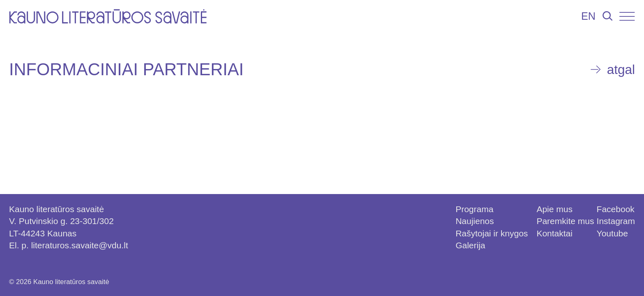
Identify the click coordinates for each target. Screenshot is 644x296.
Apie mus (554, 209)
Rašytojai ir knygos (492, 233)
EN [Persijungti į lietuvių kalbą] (588, 16)
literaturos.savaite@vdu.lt (80, 245)
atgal (621, 69)
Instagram (616, 221)
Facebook (616, 209)
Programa (474, 209)
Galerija (470, 245)
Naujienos (475, 221)
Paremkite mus (565, 221)
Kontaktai (554, 233)
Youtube (612, 233)
